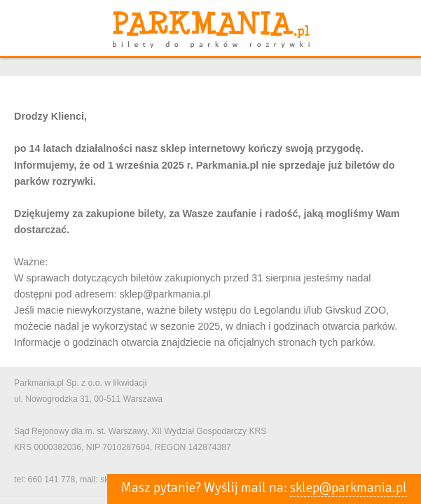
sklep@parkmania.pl (348, 488)
